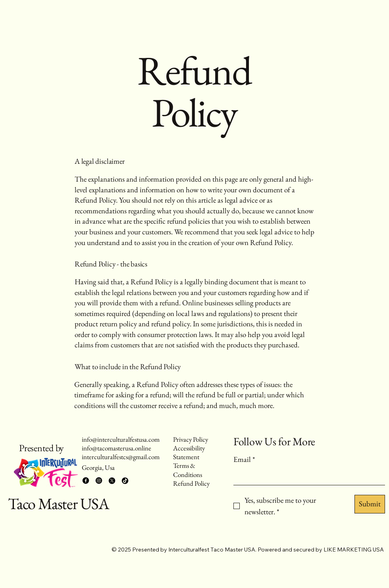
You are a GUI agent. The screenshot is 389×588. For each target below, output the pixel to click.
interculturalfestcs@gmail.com (121, 457)
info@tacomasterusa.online (117, 448)
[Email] (307, 476)
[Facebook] (86, 481)
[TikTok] (125, 481)
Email (244, 460)
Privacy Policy (191, 439)
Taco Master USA (59, 504)
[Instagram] (99, 481)
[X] (112, 481)
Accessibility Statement (189, 452)
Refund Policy (191, 483)
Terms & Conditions (188, 470)
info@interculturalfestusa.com (121, 439)
